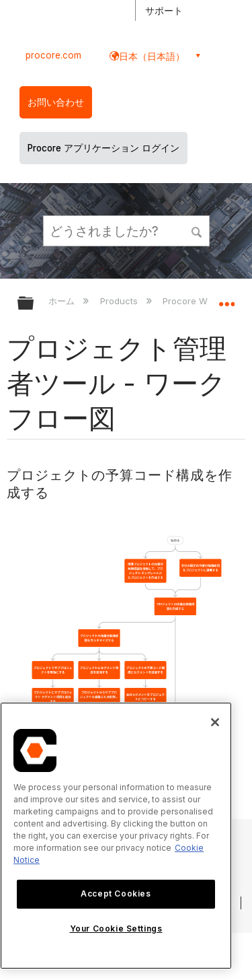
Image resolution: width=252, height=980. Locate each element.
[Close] (215, 722)
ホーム (63, 301)
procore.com (53, 55)
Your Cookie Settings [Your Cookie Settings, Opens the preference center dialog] (116, 929)
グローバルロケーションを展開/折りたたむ (226, 299)
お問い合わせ (56, 102)
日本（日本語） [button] (152, 56)
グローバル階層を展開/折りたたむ (34, 304)
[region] (116, 836)
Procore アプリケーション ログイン (103, 148)
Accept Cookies (116, 894)
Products (120, 301)
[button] (197, 230)
